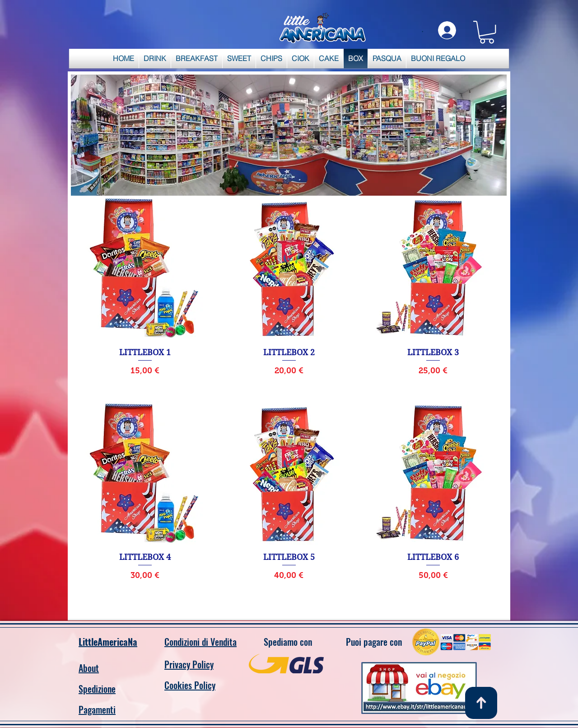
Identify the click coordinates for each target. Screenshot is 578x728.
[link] (487, 32)
